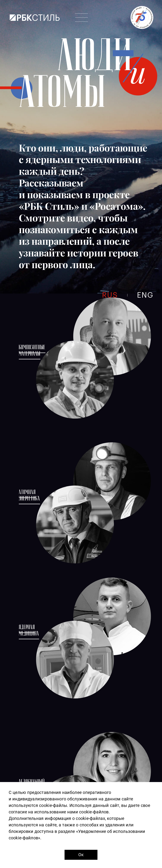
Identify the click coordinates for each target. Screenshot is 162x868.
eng (145, 295)
